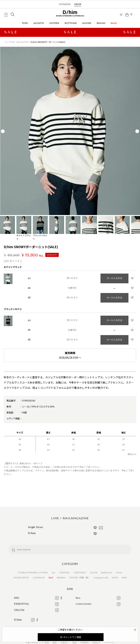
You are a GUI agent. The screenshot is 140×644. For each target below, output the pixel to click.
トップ (8, 42)
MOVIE (115, 577)
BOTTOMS (71, 23)
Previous (3, 131)
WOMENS (65, 4)
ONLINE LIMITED (21, 577)
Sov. (54, 572)
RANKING (61, 577)
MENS (78, 4)
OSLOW (94, 572)
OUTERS (54, 23)
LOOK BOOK (39, 577)
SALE (114, 23)
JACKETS (38, 23)
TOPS (25, 23)
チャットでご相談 (72, 637)
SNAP (124, 577)
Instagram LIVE (101, 577)
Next (137, 131)
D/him (119, 572)
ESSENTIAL (65, 572)
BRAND (101, 23)
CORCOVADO (80, 572)
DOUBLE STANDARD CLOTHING (33, 572)
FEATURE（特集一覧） (80, 577)
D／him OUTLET (21, 42)
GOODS (87, 23)
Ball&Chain (107, 572)
